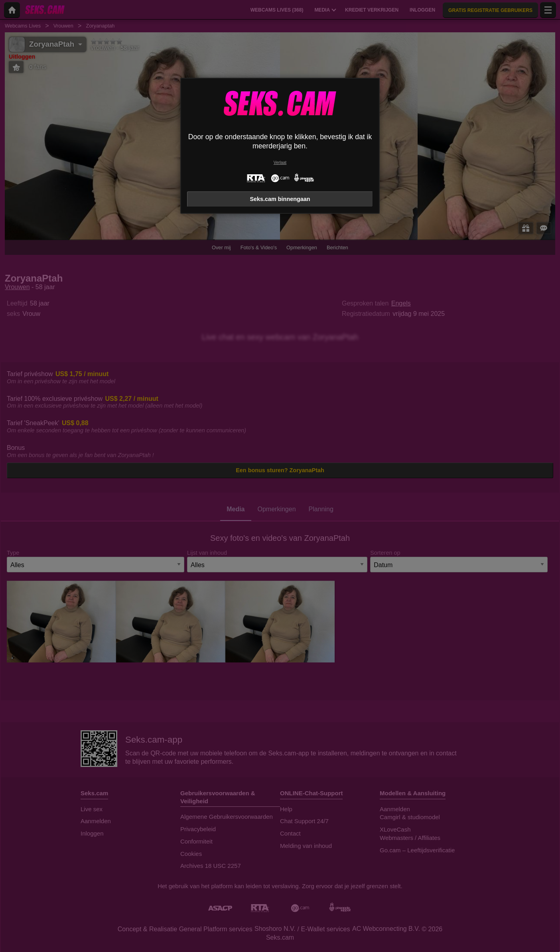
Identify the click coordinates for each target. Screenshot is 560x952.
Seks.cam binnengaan (280, 199)
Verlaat (280, 163)
